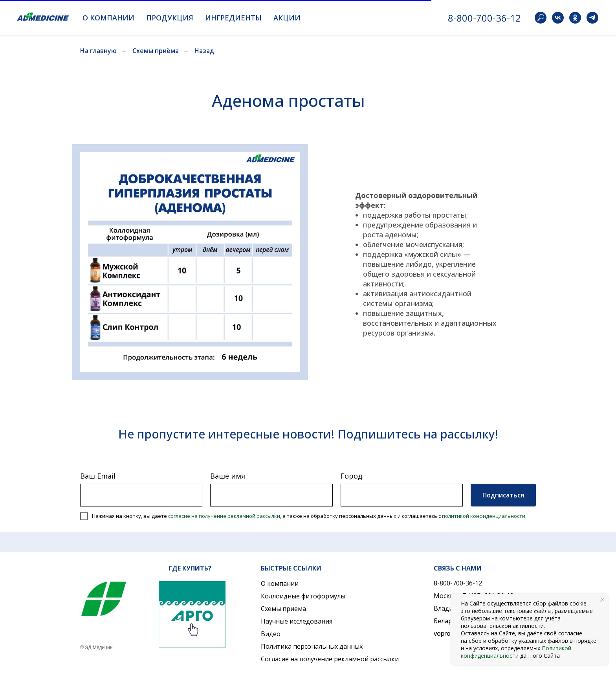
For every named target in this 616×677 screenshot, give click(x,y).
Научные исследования (297, 621)
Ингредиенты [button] (233, 18)
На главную (98, 51)
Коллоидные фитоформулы (303, 596)
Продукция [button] (170, 18)
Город (351, 476)
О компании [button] (108, 18)
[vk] (558, 18)
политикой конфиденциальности (484, 516)
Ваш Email (98, 476)
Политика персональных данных (312, 646)
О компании (280, 583)
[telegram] (592, 18)
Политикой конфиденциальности (516, 652)
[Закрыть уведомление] (602, 600)
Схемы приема (283, 609)
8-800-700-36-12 (484, 18)
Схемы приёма (156, 51)
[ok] (575, 18)
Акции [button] (287, 18)
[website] (541, 18)
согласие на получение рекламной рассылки (224, 516)
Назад (204, 51)
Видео (271, 634)
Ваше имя (228, 476)
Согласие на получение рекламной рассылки (330, 659)
